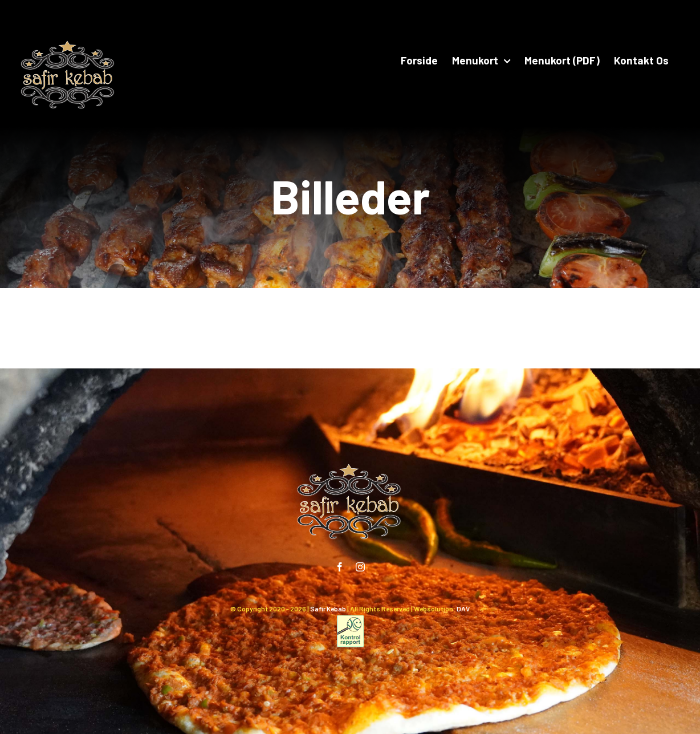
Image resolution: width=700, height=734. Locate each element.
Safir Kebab (328, 609)
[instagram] (360, 567)
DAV (463, 609)
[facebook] (340, 567)
